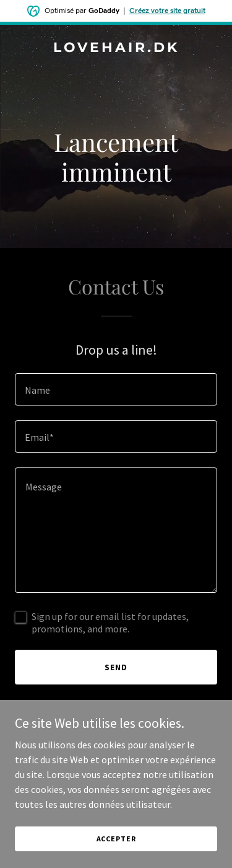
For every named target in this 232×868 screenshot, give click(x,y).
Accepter (116, 839)
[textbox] (116, 389)
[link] (116, 48)
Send (116, 667)
